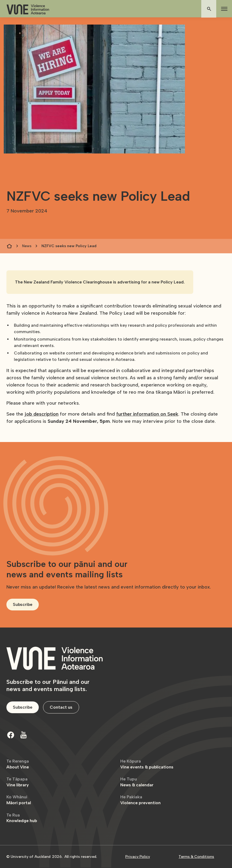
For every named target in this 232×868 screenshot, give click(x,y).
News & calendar (137, 782)
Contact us (61, 707)
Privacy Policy (138, 857)
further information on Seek (147, 414)
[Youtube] (24, 735)
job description (42, 414)
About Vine (18, 764)
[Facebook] (11, 735)
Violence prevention (140, 800)
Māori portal (19, 800)
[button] (223, 9)
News (27, 246)
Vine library (18, 782)
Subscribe (23, 604)
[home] (28, 9)
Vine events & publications (147, 764)
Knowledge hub (22, 818)
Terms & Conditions (196, 857)
